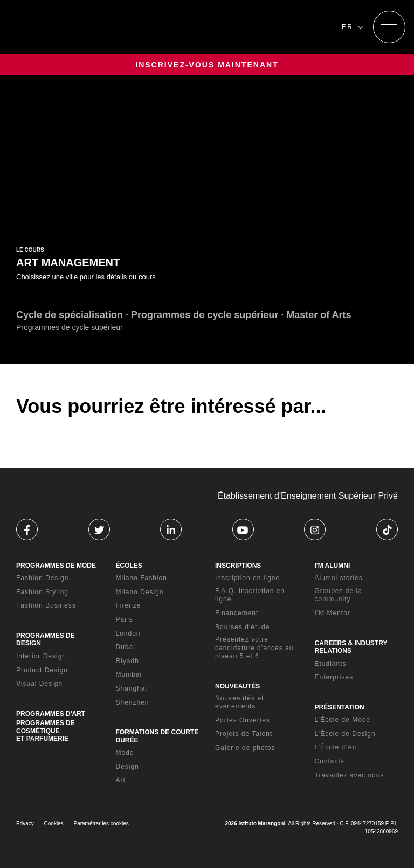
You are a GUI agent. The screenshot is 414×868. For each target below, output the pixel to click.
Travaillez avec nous (350, 775)
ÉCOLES (129, 566)
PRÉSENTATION (340, 707)
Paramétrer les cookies (101, 824)
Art (121, 780)
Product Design (42, 670)
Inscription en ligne (247, 578)
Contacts (330, 761)
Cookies (54, 824)
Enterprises (334, 677)
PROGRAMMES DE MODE (56, 566)
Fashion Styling (42, 592)
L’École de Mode (343, 720)
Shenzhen (133, 702)
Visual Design (39, 684)
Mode (125, 753)
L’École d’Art (336, 747)
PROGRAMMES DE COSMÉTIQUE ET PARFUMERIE (46, 731)
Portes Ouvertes (243, 720)
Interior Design (41, 656)
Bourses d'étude (242, 627)
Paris (125, 619)
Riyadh (127, 661)
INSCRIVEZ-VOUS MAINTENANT (207, 65)
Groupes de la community (339, 595)
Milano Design (140, 592)
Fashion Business (46, 605)
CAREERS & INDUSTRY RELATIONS (351, 647)
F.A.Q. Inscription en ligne (250, 595)
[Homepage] (74, 27)
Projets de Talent (244, 734)
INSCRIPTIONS (238, 566)
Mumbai (129, 674)
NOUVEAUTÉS (237, 686)
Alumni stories (339, 578)
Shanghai (132, 688)
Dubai (126, 647)
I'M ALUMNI (333, 566)
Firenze (129, 605)
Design (127, 767)
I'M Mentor (333, 613)
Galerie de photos (245, 748)
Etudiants (331, 664)
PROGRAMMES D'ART (51, 714)
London (128, 633)
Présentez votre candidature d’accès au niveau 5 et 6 (254, 648)
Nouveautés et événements (239, 702)
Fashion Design (42, 578)
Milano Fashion (142, 578)
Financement (237, 613)
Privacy (25, 824)
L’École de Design (345, 734)
